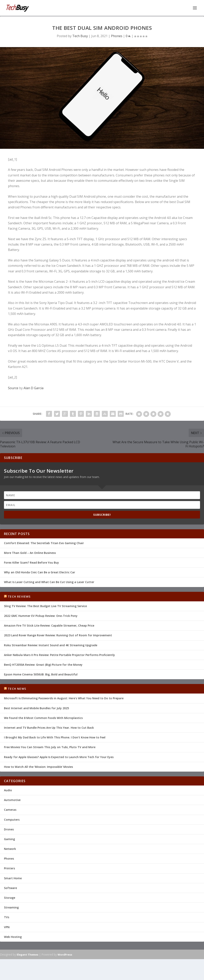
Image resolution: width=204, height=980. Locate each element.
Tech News (17, 688)
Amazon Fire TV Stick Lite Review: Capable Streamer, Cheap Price (49, 625)
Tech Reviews (19, 596)
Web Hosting (13, 936)
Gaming (9, 839)
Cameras (10, 809)
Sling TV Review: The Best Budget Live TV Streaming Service (45, 606)
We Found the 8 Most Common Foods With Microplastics (43, 717)
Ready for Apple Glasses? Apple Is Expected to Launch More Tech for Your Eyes (59, 757)
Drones (9, 829)
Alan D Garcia (33, 388)
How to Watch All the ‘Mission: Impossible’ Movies (38, 766)
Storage (10, 897)
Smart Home (13, 878)
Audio (8, 790)
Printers (9, 868)
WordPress (65, 954)
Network (10, 848)
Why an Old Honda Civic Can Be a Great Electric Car (40, 572)
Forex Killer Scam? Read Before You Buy (31, 562)
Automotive (12, 800)
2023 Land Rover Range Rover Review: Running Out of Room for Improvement (58, 635)
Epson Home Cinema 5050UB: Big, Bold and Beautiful (41, 674)
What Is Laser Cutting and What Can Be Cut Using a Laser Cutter (49, 582)
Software (10, 888)
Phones (117, 36)
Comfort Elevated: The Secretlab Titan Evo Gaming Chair (44, 543)
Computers (12, 819)
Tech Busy (80, 36)
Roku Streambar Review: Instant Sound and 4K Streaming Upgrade (51, 645)
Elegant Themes (27, 954)
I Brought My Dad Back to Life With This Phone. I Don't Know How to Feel (55, 737)
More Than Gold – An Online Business (30, 552)
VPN (7, 927)
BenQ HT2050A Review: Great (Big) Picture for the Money (43, 664)
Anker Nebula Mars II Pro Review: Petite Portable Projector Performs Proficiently (59, 654)
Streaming (11, 907)
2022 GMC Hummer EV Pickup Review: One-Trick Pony (41, 615)
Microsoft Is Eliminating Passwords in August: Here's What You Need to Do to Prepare (64, 698)
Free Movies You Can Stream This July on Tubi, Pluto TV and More (50, 747)
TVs (7, 917)
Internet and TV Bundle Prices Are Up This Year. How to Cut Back (49, 727)
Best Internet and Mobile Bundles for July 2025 (36, 708)
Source (13, 388)
